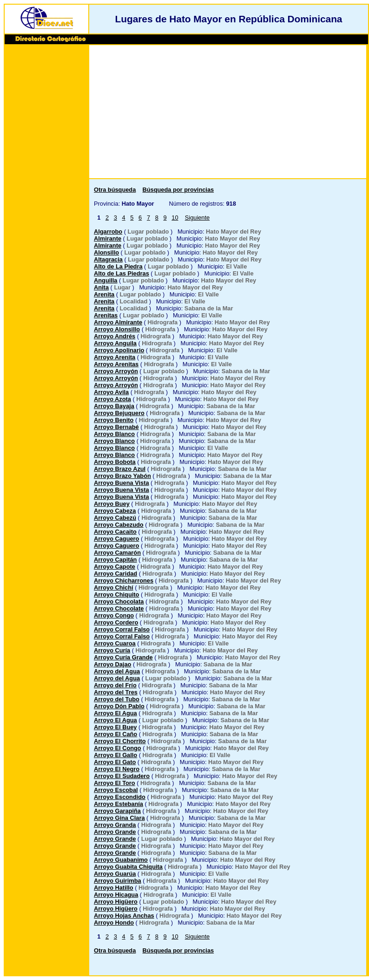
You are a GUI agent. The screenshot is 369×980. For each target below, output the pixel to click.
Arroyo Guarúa (115, 874)
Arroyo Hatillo (114, 888)
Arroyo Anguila (115, 343)
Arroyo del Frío (115, 685)
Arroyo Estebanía (119, 804)
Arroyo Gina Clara (119, 818)
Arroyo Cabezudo (119, 525)
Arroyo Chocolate (119, 608)
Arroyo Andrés (115, 336)
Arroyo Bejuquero (119, 413)
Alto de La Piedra (118, 266)
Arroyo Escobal (116, 790)
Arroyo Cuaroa (115, 643)
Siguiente (197, 218)
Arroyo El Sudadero (122, 776)
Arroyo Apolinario (119, 350)
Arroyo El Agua (115, 713)
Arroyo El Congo (118, 748)
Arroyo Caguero (116, 539)
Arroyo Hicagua (116, 895)
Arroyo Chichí (114, 587)
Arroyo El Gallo (115, 755)
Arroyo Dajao (112, 664)
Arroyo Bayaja (114, 406)
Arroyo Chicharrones (124, 581)
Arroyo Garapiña (117, 811)
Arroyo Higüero (116, 902)
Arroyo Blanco (114, 434)
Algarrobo (108, 232)
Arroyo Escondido (120, 797)
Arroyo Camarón (117, 553)
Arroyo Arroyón (116, 371)
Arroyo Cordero (116, 622)
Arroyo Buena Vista (122, 483)
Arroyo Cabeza (115, 511)
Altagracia (108, 259)
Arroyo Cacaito (115, 532)
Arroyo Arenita (115, 357)
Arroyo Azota (112, 399)
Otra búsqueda (115, 190)
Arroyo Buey (112, 504)
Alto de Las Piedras (122, 273)
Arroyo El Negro (117, 769)
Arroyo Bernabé (116, 427)
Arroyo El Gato (115, 762)
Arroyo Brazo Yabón (122, 476)
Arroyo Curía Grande (123, 657)
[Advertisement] (46, 189)
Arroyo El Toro (115, 783)
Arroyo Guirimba (118, 881)
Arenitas (106, 315)
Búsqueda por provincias (178, 190)
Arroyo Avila (111, 392)
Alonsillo (106, 252)
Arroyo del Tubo (117, 699)
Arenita (104, 294)
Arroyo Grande (115, 832)
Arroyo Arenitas (116, 364)
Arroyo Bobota (115, 462)
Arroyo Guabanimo (121, 860)
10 (175, 218)
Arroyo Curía (112, 650)
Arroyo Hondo (114, 923)
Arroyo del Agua (117, 671)
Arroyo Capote (115, 567)
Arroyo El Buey (115, 727)
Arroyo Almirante (118, 322)
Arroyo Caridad (115, 574)
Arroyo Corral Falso (122, 629)
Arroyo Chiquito (116, 594)
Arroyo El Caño (115, 734)
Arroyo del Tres (116, 692)
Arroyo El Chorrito (120, 741)
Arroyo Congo (114, 615)
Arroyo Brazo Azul (120, 469)
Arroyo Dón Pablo (119, 706)
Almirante (108, 238)
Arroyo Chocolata (119, 601)
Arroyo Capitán (115, 560)
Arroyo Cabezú (115, 518)
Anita (101, 287)
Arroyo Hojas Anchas (124, 916)
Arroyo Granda (115, 825)
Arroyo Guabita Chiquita (128, 867)
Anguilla (105, 280)
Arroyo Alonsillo (117, 329)
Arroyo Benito (114, 420)
